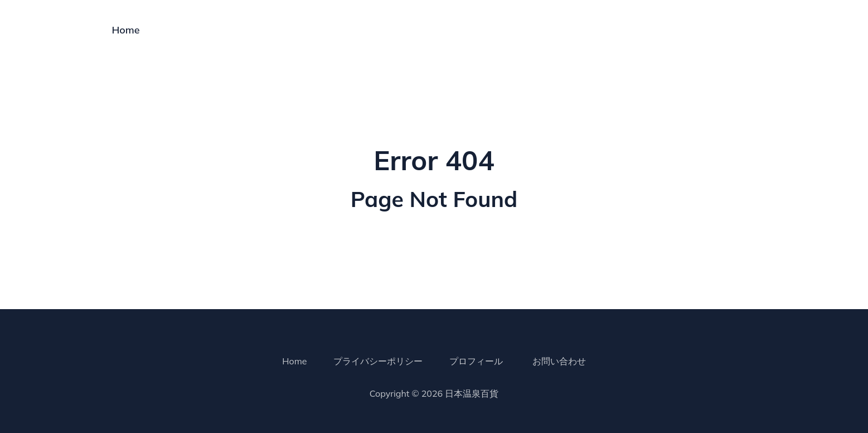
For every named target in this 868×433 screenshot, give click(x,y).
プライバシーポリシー (378, 361)
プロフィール (476, 361)
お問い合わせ (559, 361)
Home (126, 30)
